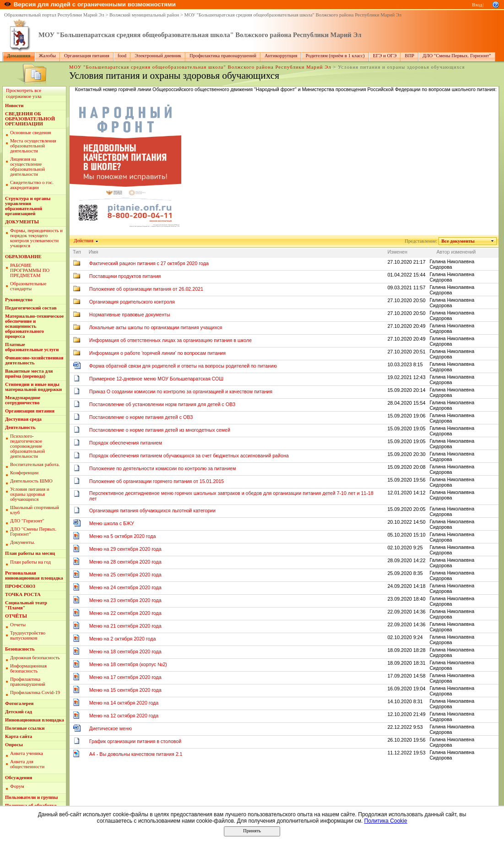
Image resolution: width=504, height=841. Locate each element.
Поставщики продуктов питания (125, 276)
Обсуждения (19, 778)
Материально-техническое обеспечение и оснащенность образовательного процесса (34, 326)
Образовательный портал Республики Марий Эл (54, 15)
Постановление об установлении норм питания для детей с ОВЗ (162, 404)
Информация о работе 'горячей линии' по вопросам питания (157, 353)
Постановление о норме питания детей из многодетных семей (160, 430)
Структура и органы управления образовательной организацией (28, 206)
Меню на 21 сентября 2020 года (125, 626)
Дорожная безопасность (35, 658)
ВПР (409, 56)
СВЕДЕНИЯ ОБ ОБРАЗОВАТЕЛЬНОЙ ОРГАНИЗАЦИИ (30, 119)
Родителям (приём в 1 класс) (335, 56)
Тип (77, 252)
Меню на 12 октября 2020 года (124, 716)
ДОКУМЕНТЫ (22, 222)
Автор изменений (456, 252)
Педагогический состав (31, 308)
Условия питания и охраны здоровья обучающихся (30, 494)
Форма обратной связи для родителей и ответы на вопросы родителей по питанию (183, 366)
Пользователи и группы (31, 797)
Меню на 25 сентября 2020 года (125, 575)
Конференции (24, 473)
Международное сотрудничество (23, 400)
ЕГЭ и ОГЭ (385, 56)
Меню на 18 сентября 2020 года (125, 651)
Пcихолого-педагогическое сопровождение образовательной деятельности (27, 446)
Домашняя (19, 56)
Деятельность (20, 427)
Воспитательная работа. (35, 464)
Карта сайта (19, 736)
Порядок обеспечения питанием (126, 443)
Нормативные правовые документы (130, 315)
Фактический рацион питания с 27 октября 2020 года (149, 263)
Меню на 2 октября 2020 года (123, 639)
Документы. (22, 542)
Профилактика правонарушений (223, 56)
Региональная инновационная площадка (34, 575)
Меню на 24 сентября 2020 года (125, 587)
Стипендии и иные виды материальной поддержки (33, 387)
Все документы (458, 241)
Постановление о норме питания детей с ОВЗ (141, 417)
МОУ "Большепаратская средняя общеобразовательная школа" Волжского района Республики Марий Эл (293, 15)
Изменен (397, 252)
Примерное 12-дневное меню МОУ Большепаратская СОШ (156, 379)
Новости (14, 106)
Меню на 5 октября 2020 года (123, 536)
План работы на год (30, 562)
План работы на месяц (30, 553)
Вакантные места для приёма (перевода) (29, 374)
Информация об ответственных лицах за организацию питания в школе (171, 340)
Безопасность (20, 649)
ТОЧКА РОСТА (23, 594)
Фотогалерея (19, 703)
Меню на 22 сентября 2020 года (125, 613)
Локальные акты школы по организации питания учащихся (156, 327)
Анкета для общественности (27, 764)
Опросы (14, 745)
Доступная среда (23, 419)
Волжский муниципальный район (144, 15)
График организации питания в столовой (135, 741)
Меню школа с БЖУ (112, 523)
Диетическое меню (111, 728)
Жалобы (47, 56)
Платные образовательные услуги (32, 347)
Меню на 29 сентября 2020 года (125, 549)
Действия (84, 241)
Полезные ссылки (25, 728)
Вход (477, 5)
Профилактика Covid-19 (35, 692)
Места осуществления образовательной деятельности (33, 146)
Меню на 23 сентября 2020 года (125, 600)
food (122, 56)
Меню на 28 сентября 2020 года (125, 562)
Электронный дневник (158, 56)
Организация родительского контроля (132, 302)
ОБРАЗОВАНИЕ (23, 257)
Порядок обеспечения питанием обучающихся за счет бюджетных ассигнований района (189, 456)
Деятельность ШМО (31, 481)
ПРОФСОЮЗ (20, 586)
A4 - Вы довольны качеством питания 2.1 (136, 754)
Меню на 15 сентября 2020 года (125, 690)
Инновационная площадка (35, 720)
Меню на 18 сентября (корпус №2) (128, 664)
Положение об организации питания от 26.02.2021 (146, 289)
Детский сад (19, 712)
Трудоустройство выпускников (28, 635)
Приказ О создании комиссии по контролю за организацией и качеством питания (181, 391)
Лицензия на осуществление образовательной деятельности (27, 167)
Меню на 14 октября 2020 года (124, 703)
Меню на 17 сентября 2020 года (125, 677)
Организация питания (87, 56)
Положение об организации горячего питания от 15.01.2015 (157, 481)
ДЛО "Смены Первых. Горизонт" (457, 56)
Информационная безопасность (28, 668)
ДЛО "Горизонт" (27, 521)
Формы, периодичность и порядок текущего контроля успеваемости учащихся (36, 238)
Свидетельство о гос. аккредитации (32, 185)
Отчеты (18, 625)
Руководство (19, 300)
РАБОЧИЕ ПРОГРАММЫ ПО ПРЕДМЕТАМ (30, 270)
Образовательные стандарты (28, 286)
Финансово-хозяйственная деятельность (34, 360)
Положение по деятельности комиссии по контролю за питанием (163, 468)
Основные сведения (31, 133)
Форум (17, 786)
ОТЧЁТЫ (16, 616)
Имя (94, 252)
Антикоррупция (281, 56)
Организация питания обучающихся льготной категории (152, 510)
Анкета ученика (27, 753)
